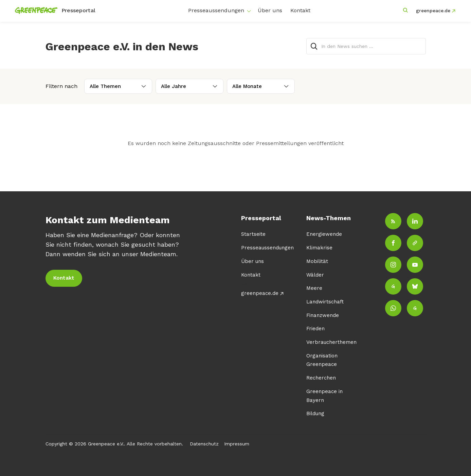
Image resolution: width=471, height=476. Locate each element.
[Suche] (314, 46)
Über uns (270, 10)
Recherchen (321, 378)
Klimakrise (319, 248)
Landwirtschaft (325, 302)
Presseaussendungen (216, 10)
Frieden (315, 329)
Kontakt (300, 10)
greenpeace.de (433, 11)
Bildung (315, 413)
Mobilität (317, 261)
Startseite (253, 234)
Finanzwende (323, 315)
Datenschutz (204, 444)
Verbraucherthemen (331, 342)
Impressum (237, 444)
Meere (314, 288)
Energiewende (324, 234)
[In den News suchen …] (366, 46)
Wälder (315, 275)
